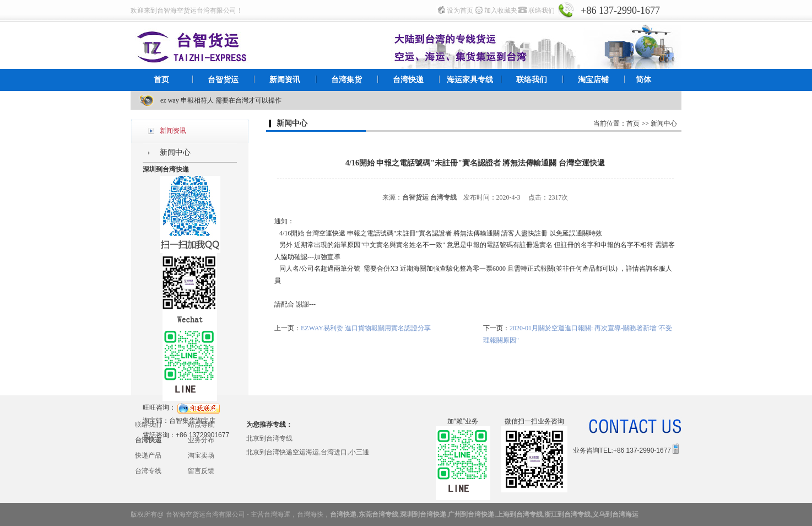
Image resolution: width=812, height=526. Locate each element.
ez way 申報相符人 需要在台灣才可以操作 (221, 100)
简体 (643, 80)
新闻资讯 (285, 80)
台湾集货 (347, 80)
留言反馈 (201, 471)
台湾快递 (408, 80)
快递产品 (148, 455)
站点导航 (201, 425)
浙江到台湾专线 (567, 514)
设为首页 (460, 10)
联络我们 (542, 10)
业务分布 (201, 440)
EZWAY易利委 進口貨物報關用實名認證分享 (366, 328)
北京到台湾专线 (269, 438)
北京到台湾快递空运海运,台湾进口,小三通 (308, 452)
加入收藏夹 (501, 10)
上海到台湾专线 (519, 514)
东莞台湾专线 (378, 514)
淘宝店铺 (593, 80)
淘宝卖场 (201, 455)
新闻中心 (175, 152)
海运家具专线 (470, 80)
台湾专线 (148, 471)
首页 (161, 80)
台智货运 (223, 80)
